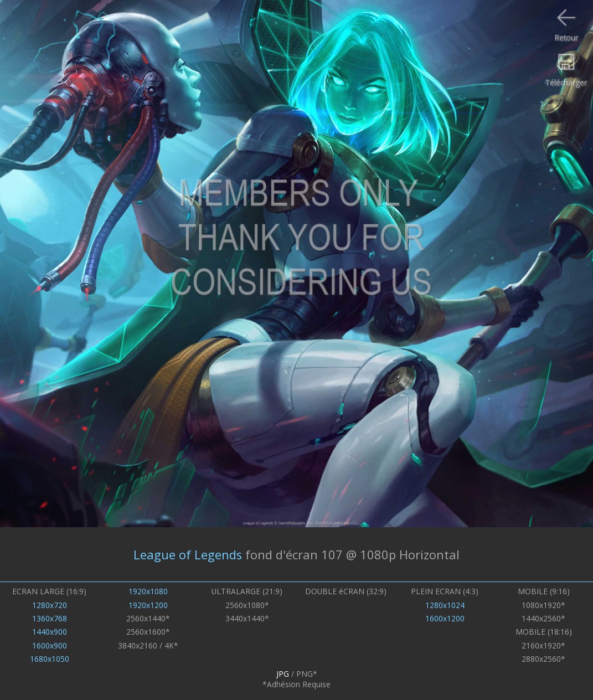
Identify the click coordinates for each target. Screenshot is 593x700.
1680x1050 (50, 659)
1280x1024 (445, 605)
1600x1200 (445, 618)
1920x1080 (148, 591)
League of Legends (188, 554)
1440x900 (50, 632)
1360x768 (50, 618)
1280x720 (50, 605)
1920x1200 (148, 605)
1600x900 (50, 645)
